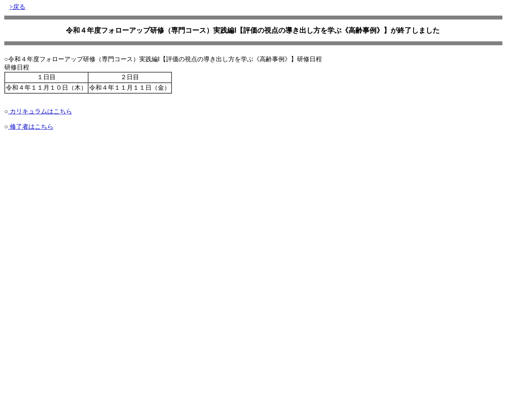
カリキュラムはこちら (40, 111)
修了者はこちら (31, 127)
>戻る (17, 7)
